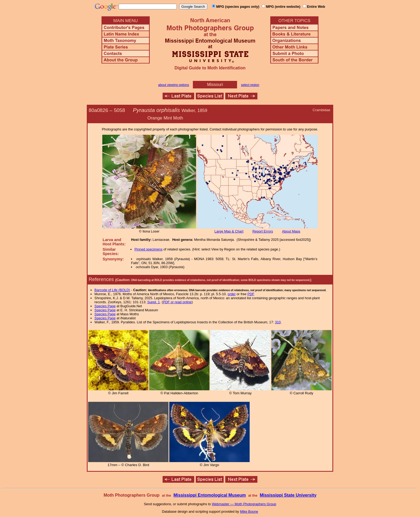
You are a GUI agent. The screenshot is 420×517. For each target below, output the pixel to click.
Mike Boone (249, 512)
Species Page (105, 306)
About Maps (291, 231)
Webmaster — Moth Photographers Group (244, 504)
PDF (251, 294)
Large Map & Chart (229, 231)
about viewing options (173, 85)
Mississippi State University (288, 495)
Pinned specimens (149, 249)
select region (250, 85)
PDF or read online (177, 302)
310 (278, 322)
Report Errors (263, 231)
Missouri (215, 85)
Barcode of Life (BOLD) (112, 290)
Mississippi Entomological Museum (209, 495)
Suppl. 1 (154, 302)
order (232, 294)
